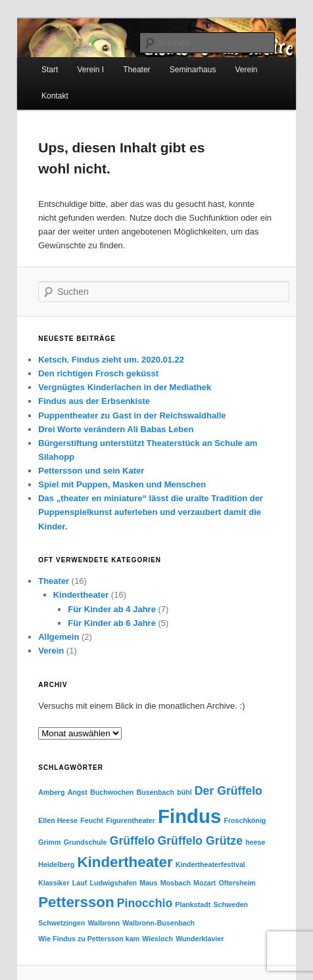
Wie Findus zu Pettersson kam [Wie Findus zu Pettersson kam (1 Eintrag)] (89, 939)
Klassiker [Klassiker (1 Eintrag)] (54, 883)
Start (50, 70)
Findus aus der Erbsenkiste (94, 401)
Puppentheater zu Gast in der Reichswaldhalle (132, 415)
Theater (136, 70)
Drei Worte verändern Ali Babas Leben (116, 429)
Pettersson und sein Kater (91, 471)
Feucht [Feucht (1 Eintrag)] (92, 820)
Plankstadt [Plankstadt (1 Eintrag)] (193, 904)
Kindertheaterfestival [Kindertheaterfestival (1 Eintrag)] (210, 864)
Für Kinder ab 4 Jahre (112, 609)
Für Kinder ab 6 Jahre (112, 623)
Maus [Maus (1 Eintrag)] (148, 883)
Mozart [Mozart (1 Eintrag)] (205, 883)
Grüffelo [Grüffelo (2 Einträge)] (132, 841)
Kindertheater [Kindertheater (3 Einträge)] (125, 862)
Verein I (90, 70)
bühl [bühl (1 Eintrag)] (184, 792)
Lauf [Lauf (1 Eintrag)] (80, 883)
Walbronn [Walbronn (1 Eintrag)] (104, 923)
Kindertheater (81, 595)
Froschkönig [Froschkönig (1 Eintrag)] (245, 820)
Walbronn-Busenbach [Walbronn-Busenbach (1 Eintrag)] (158, 923)
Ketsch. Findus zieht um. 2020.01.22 (111, 360)
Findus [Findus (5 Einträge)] (189, 816)
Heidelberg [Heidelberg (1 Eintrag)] (56, 864)
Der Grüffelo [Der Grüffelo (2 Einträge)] (229, 791)
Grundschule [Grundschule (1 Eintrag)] (85, 842)
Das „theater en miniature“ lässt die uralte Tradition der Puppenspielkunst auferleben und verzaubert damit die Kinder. (151, 512)
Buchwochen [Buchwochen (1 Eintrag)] (112, 792)
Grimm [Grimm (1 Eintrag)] (49, 842)
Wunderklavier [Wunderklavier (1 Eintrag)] (200, 939)
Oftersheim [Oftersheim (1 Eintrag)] (237, 883)
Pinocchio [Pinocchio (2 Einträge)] (145, 903)
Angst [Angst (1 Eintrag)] (78, 792)
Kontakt (55, 96)
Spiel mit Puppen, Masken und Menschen (122, 484)
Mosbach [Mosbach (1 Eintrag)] (176, 883)
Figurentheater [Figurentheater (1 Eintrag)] (131, 820)
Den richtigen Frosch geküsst (98, 373)
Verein (51, 651)
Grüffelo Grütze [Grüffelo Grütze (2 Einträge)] (200, 841)
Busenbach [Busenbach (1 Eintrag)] (156, 792)
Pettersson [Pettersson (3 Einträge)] (76, 902)
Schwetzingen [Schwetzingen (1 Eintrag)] (61, 923)
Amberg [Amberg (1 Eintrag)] (51, 792)
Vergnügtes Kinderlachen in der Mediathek (125, 387)
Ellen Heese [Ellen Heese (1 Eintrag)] (58, 820)
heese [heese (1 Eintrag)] (255, 842)
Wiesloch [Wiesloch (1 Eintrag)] (157, 939)
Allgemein (59, 637)
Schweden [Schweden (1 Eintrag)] (230, 904)
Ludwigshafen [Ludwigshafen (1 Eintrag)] (113, 883)
